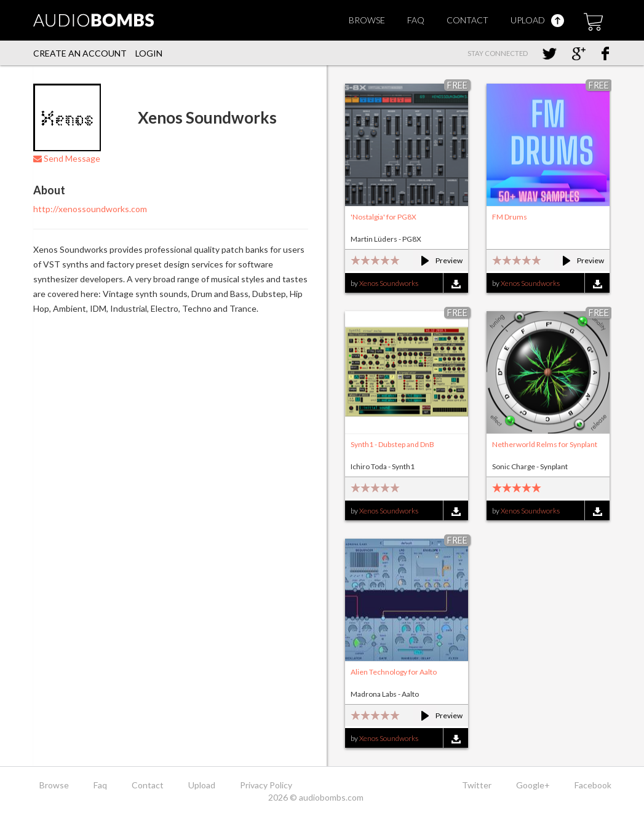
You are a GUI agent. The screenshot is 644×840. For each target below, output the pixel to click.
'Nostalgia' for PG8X (384, 217)
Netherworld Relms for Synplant (545, 444)
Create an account (80, 53)
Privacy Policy (266, 785)
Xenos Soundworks (389, 283)
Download (455, 284)
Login (149, 53)
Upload (537, 20)
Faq (416, 20)
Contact (467, 20)
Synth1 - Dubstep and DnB (392, 444)
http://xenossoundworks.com (90, 209)
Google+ (533, 785)
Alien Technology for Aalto (394, 672)
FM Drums (510, 217)
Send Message (67, 158)
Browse (367, 20)
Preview (436, 260)
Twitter (477, 785)
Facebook (593, 785)
